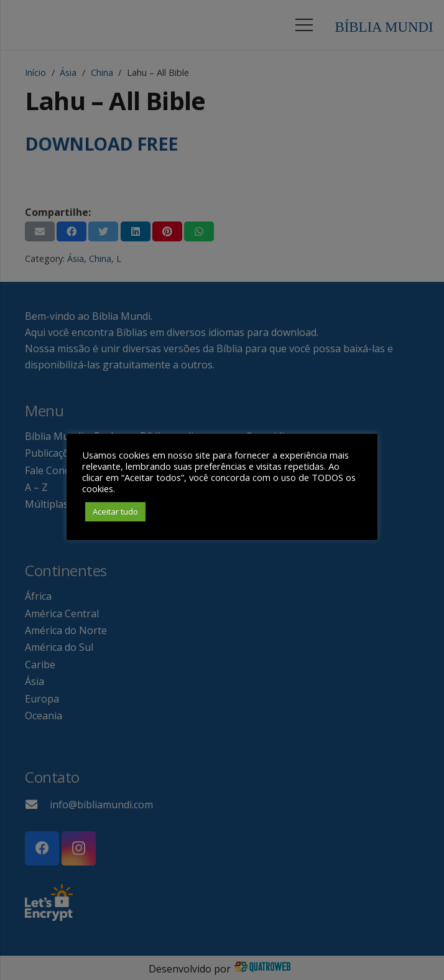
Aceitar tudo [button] (115, 511)
